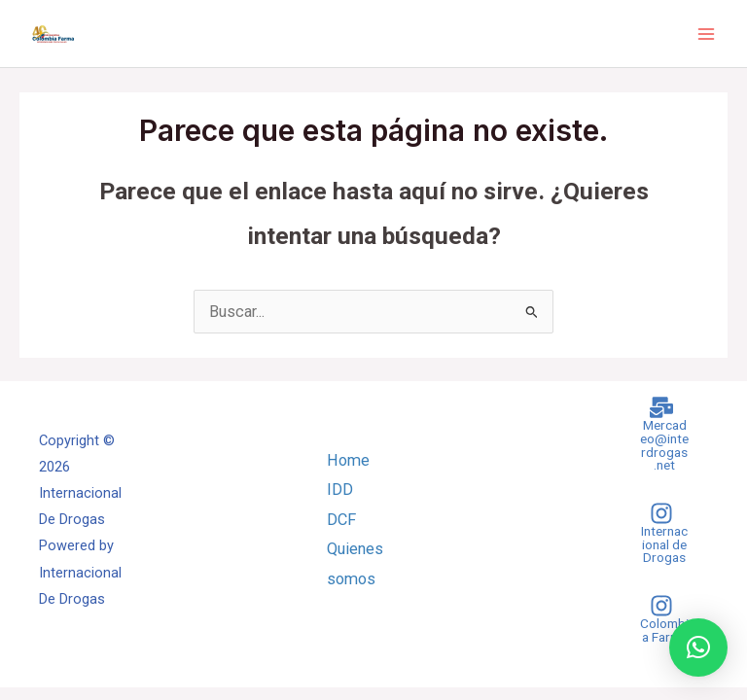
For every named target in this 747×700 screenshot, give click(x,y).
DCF (341, 520)
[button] (698, 647)
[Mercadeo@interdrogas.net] (661, 434)
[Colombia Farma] (661, 619)
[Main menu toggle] (706, 34)
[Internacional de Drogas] (661, 533)
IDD (340, 490)
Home (348, 460)
